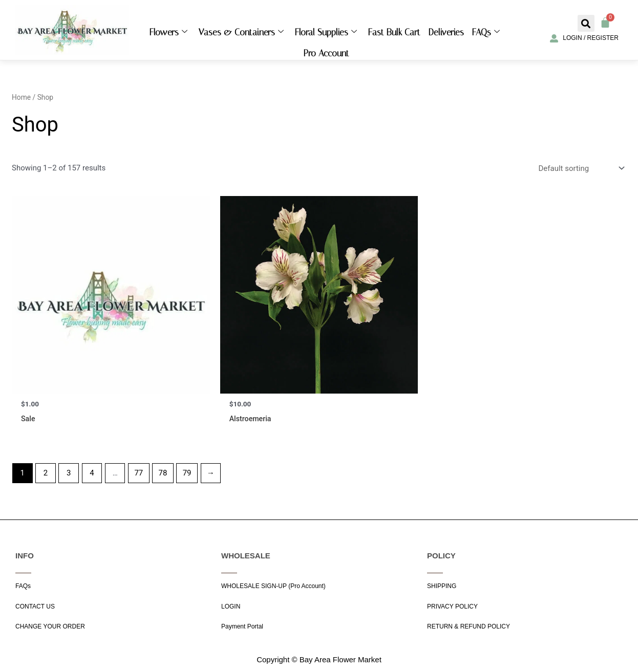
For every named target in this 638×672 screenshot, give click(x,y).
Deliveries (446, 32)
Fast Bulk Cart (394, 32)
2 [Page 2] (46, 473)
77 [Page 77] (139, 473)
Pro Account (326, 53)
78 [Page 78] (163, 473)
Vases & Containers (241, 32)
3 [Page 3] (69, 473)
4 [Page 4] (92, 473)
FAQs (486, 32)
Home (21, 97)
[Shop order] (580, 168)
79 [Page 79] (187, 473)
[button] (586, 23)
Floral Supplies (326, 32)
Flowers (168, 32)
